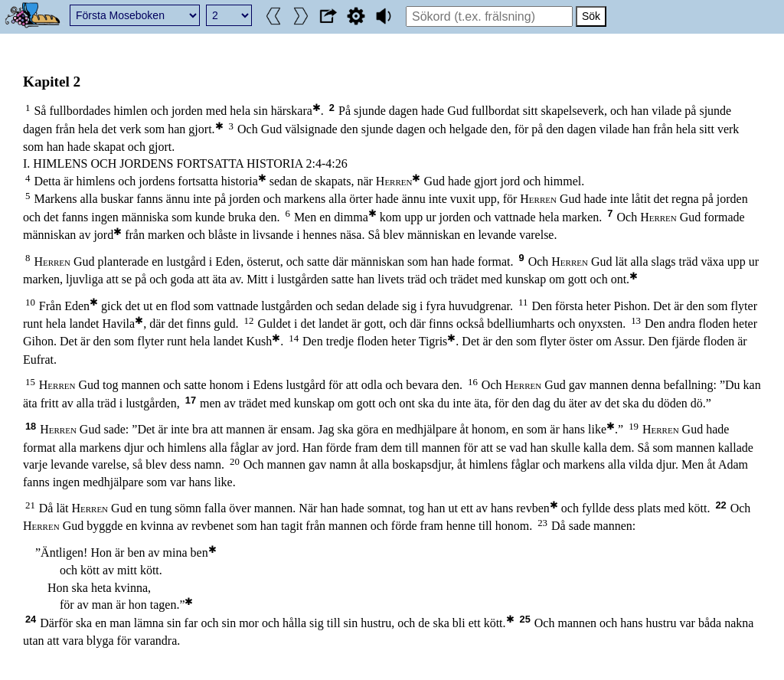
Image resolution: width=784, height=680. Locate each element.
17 (191, 400)
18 (31, 426)
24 (31, 619)
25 (525, 619)
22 (720, 505)
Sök (591, 16)
